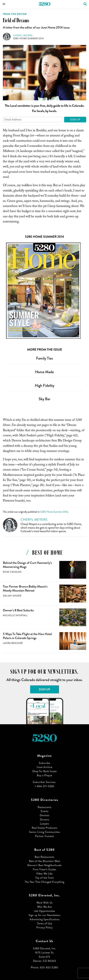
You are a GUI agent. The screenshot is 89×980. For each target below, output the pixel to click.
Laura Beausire (13, 643)
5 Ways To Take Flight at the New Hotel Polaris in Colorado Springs (27, 636)
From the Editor (15, 14)
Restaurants (45, 807)
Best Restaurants (44, 857)
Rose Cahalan (12, 572)
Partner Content (45, 836)
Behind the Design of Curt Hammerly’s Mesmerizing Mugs (27, 565)
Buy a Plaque (44, 775)
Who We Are (44, 907)
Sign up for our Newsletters (45, 915)
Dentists (45, 815)
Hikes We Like (44, 874)
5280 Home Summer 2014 (28, 38)
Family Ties (44, 358)
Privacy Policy (44, 927)
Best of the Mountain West (45, 861)
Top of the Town (45, 878)
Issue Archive (44, 767)
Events (45, 811)
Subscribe (45, 763)
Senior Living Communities (45, 832)
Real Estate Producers (45, 828)
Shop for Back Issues (45, 771)
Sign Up (75, 119)
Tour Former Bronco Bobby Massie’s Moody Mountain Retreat (25, 588)
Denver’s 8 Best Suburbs (18, 610)
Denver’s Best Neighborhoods (45, 865)
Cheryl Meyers (23, 35)
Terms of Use (45, 923)
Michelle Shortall (15, 615)
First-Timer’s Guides (45, 869)
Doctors (45, 819)
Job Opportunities (45, 911)
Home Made (44, 372)
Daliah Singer (12, 596)
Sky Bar (44, 399)
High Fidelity (45, 385)
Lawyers (44, 824)
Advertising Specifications (45, 919)
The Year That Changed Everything (44, 882)
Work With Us (45, 903)
